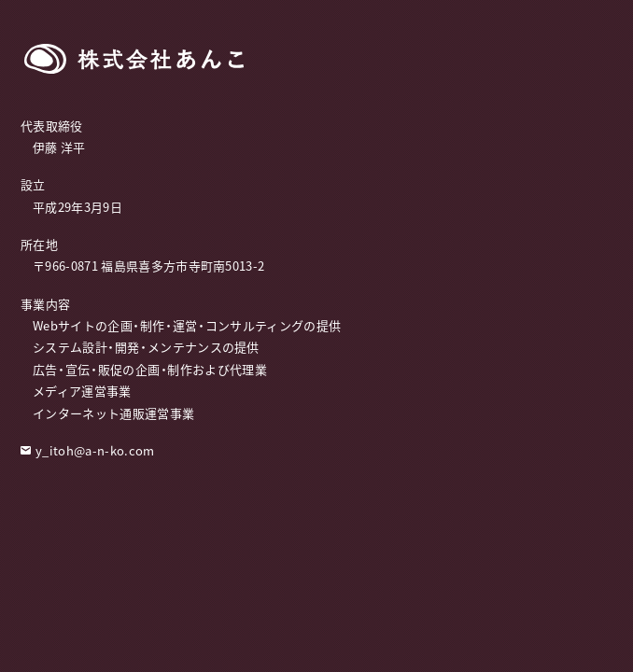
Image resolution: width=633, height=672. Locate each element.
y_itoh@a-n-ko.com (95, 450)
